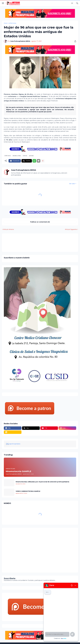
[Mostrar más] (43, 161)
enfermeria (12, 23)
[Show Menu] (3, 3)
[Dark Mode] (73, 3)
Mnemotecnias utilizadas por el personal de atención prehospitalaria (42, 482)
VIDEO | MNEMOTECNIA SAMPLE (28, 491)
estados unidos (17, 156)
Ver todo (72, 184)
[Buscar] (77, 3)
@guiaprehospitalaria (13, 444)
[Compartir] (75, 41)
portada (31, 156)
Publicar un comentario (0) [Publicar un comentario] (40, 222)
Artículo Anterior (9, 229)
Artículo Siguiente (71, 229)
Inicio (6, 23)
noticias (25, 156)
